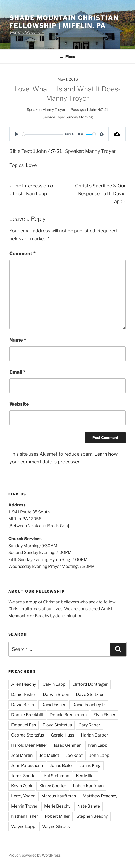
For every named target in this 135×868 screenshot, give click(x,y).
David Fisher (53, 705)
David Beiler (23, 705)
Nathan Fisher (25, 816)
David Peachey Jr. (89, 705)
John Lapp (99, 755)
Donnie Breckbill (27, 715)
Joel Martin (22, 755)
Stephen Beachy (92, 816)
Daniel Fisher (24, 694)
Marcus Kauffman (59, 796)
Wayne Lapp (23, 826)
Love (31, 165)
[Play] (16, 134)
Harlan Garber (94, 735)
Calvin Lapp (54, 684)
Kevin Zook (22, 786)
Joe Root (74, 755)
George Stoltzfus (28, 735)
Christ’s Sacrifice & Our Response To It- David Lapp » (100, 194)
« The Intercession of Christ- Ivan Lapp (32, 190)
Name (18, 340)
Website (19, 404)
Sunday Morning (79, 117)
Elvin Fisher (104, 715)
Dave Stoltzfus (90, 694)
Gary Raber (89, 725)
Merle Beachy (57, 806)
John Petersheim (27, 766)
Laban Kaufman (88, 786)
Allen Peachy (24, 684)
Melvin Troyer (24, 806)
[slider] (42, 134)
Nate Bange (89, 806)
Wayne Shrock (56, 826)
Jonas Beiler (62, 766)
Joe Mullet (49, 755)
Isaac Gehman (68, 745)
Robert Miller (57, 816)
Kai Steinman (56, 776)
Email (17, 372)
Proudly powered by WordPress (34, 855)
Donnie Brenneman (68, 715)
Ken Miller (85, 776)
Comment (22, 253)
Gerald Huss (62, 735)
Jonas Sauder (24, 776)
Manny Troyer (54, 109)
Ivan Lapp (98, 745)
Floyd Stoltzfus (57, 725)
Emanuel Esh (24, 725)
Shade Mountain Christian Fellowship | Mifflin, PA (64, 22)
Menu (67, 56)
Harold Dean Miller (29, 745)
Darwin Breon (56, 694)
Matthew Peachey (100, 796)
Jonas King (90, 766)
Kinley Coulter (53, 786)
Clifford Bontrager (90, 684)
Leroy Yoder (23, 796)
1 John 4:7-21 (97, 109)
